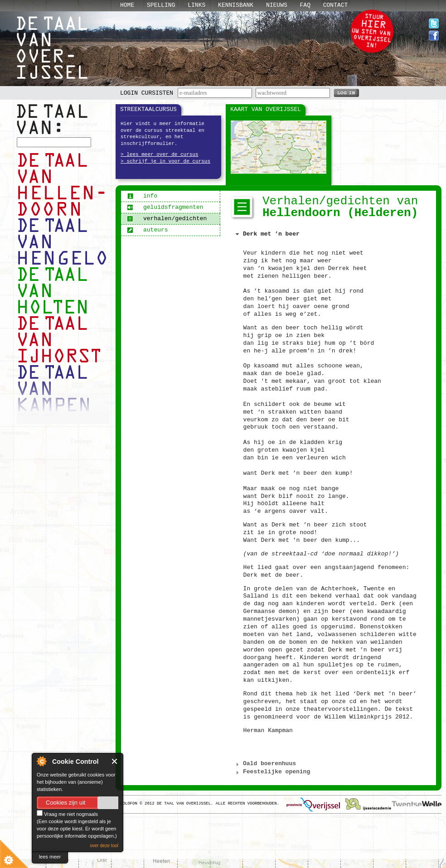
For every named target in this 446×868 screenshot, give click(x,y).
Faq (305, 5)
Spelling (161, 5)
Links (196, 5)
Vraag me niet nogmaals (67, 814)
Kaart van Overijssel (266, 109)
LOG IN (346, 92)
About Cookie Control (41, 761)
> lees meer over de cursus (160, 154)
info (142, 196)
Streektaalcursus (148, 109)
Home (127, 5)
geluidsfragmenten (165, 207)
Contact (336, 5)
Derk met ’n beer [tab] (267, 234)
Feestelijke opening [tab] (272, 772)
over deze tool (104, 846)
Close (115, 761)
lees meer (50, 857)
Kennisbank (236, 5)
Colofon (129, 804)
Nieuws (277, 5)
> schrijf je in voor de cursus (165, 161)
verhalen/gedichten (167, 219)
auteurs (148, 230)
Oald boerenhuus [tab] (265, 764)
